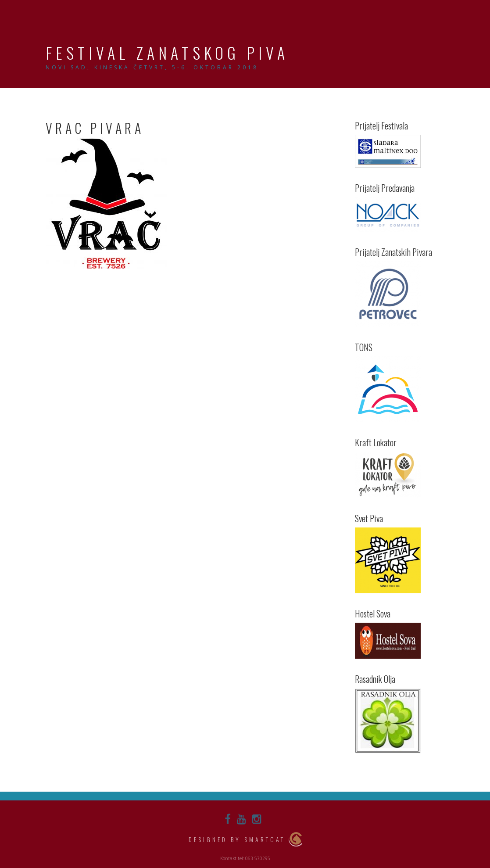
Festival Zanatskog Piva (167, 52)
